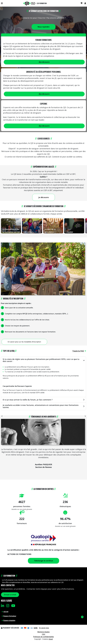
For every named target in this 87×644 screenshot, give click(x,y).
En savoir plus (44, 628)
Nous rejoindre (44, 27)
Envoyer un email (10, 595)
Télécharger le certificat (43, 561)
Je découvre (44, 94)
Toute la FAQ (79, 351)
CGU (43, 634)
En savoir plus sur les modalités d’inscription (24, 342)
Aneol (51, 639)
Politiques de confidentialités (43, 637)
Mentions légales (43, 632)
